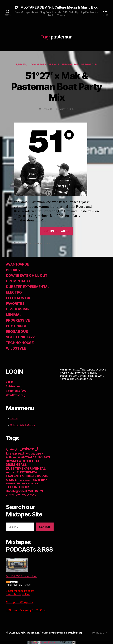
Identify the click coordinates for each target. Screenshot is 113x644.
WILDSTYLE (16, 348)
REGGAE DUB (89, 64)
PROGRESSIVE (18, 320)
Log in (10, 382)
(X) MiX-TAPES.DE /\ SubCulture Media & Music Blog (56, 7)
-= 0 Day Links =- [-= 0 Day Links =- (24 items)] (35, 454)
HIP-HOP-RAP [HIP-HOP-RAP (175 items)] (37, 476)
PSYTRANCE (17, 326)
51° (20, 243)
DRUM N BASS (18, 281)
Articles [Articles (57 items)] (11, 457)
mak (37, 243)
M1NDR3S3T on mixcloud (22, 568)
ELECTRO (14, 292)
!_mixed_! (22, 64)
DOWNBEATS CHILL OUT (45, 64)
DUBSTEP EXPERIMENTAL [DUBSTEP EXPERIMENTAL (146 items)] (26, 468)
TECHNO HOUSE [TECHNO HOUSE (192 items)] (19, 487)
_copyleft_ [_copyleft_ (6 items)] (10, 495)
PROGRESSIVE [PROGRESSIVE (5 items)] (26, 481)
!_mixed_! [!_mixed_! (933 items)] (28, 449)
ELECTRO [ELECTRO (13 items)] (11, 473)
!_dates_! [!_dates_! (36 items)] (11, 449)
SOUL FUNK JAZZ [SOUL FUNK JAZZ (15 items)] (31, 484)
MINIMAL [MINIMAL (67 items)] (12, 480)
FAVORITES (15, 303)
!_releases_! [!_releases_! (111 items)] (15, 453)
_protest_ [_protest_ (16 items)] (21, 495)
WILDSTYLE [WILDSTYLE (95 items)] (37, 491)
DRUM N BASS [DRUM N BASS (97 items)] (16, 465)
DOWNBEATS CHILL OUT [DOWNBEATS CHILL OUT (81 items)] (23, 461)
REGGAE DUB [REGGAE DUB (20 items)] (13, 484)
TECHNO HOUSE (20, 343)
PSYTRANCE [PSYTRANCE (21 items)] (40, 480)
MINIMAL (14, 315)
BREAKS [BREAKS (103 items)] (44, 457)
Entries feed (14, 386)
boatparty (28, 243)
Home (14, 418)
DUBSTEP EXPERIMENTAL (28, 287)
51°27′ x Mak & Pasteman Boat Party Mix (56, 86)
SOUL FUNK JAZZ (20, 337)
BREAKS (13, 270)
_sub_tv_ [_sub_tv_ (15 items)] (32, 495)
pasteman (46, 243)
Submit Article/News (23, 425)
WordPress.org (16, 395)
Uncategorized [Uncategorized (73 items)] (16, 491)
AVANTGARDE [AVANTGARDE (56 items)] (27, 457)
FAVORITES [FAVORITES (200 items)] (15, 476)
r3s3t (49, 109)
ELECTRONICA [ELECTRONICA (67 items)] (27, 472)
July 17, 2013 (67, 109)
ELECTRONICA (18, 298)
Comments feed (16, 391)
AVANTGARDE (17, 264)
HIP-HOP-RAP (70, 64)
